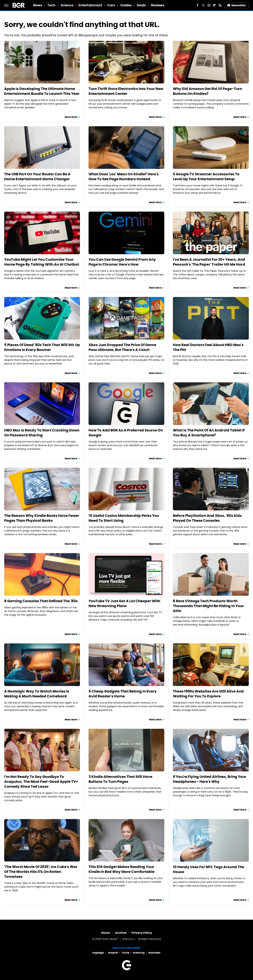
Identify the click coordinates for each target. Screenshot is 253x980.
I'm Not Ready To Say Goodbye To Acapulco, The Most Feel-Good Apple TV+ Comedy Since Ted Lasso (41, 782)
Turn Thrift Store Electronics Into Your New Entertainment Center (126, 91)
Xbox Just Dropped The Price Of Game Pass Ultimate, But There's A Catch (122, 347)
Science (67, 5)
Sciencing (139, 953)
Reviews (158, 5)
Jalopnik (113, 953)
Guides (126, 5)
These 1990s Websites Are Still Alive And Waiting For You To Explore (208, 694)
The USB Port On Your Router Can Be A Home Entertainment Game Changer (37, 177)
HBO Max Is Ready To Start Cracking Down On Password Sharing (42, 433)
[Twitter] (203, 5)
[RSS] (220, 5)
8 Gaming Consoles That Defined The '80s (41, 601)
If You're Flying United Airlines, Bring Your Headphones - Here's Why (210, 779)
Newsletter (237, 5)
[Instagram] (209, 5)
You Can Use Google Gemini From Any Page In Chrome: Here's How (122, 262)
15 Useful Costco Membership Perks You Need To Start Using (124, 518)
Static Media (109, 939)
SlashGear (154, 953)
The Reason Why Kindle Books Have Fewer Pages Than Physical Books (42, 518)
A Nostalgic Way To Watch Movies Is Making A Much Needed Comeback (37, 694)
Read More (71, 117)
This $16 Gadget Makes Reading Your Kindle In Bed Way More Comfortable (121, 869)
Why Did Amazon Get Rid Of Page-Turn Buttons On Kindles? (207, 91)
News (38, 5)
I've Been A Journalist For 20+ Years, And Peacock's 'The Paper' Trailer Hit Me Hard (209, 262)
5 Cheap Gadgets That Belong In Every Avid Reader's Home (123, 694)
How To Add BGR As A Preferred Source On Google (126, 433)
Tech (51, 5)
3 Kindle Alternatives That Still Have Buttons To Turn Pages (120, 779)
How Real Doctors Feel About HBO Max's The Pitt (208, 347)
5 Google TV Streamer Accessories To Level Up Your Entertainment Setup (206, 177)
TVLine (125, 953)
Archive (121, 933)
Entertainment (90, 5)
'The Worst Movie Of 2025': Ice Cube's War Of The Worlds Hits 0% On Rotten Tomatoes (41, 872)
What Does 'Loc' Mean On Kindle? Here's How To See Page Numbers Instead (124, 177)
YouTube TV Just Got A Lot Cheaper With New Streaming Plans (124, 603)
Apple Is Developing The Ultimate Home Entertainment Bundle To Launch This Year (42, 91)
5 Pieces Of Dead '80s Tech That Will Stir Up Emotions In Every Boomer (42, 347)
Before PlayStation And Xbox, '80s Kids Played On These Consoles (207, 518)
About (106, 933)
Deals (141, 5)
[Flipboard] (215, 5)
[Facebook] (198, 5)
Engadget (98, 953)
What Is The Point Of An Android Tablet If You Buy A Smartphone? (209, 433)
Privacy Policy (142, 933)
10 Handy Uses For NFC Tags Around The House (208, 869)
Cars (111, 5)
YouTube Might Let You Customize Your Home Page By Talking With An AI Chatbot (42, 262)
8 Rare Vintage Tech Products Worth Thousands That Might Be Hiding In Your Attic (208, 606)
